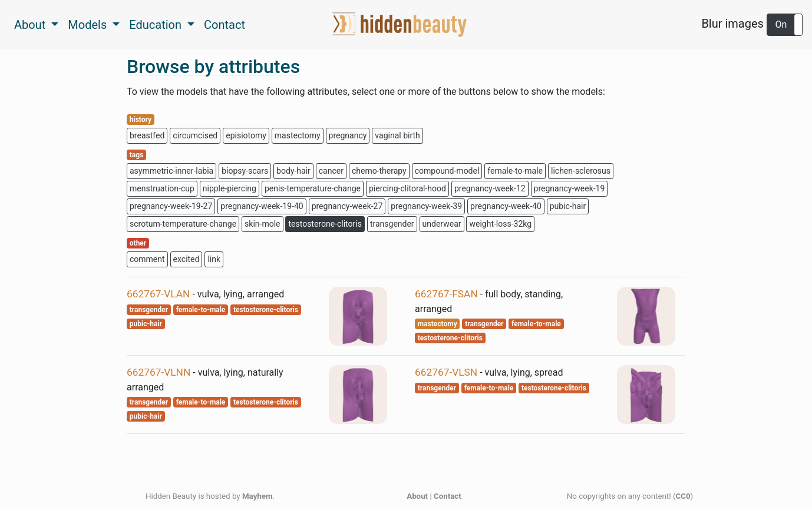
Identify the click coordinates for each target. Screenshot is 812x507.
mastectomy (298, 135)
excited (187, 259)
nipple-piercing (230, 188)
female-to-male (515, 171)
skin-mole (262, 224)
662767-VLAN (158, 294)
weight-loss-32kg (500, 224)
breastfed (147, 135)
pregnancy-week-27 (347, 206)
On (781, 24)
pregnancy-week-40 (506, 206)
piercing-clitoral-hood (407, 188)
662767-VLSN (446, 372)
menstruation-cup (162, 188)
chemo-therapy (379, 171)
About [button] (31, 25)
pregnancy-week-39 (426, 206)
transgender (392, 224)
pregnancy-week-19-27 (171, 206)
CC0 (683, 496)
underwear (442, 224)
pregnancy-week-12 (490, 188)
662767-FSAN (446, 294)
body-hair (293, 171)
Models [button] (89, 25)
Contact (225, 25)
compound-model (447, 171)
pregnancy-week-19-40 (262, 206)
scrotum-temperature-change (183, 224)
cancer (331, 171)
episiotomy (246, 135)
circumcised (195, 135)
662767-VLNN (159, 372)
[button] (785, 25)
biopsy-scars (245, 171)
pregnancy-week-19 (570, 188)
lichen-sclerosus (581, 171)
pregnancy (348, 135)
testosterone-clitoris (325, 224)
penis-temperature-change (313, 188)
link (214, 259)
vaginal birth (397, 135)
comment (147, 259)
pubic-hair (568, 206)
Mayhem (258, 496)
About (417, 496)
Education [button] (157, 25)
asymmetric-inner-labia (171, 171)
